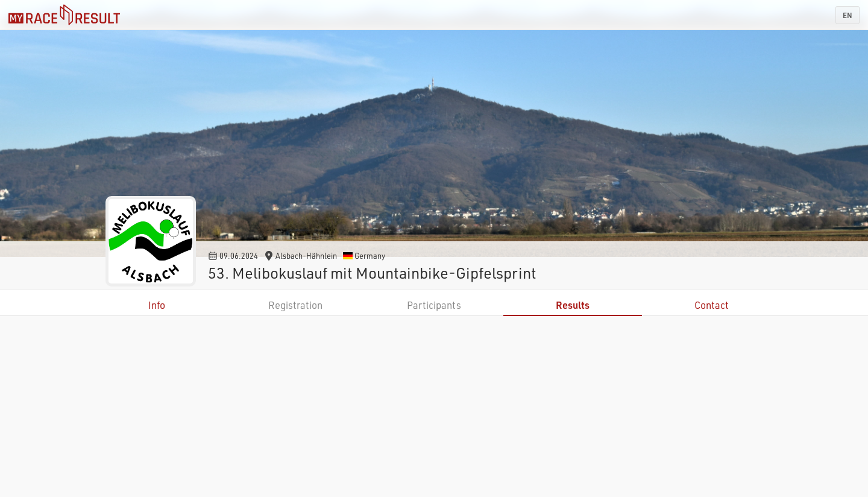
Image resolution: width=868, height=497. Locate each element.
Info (157, 305)
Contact (712, 305)
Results (573, 305)
